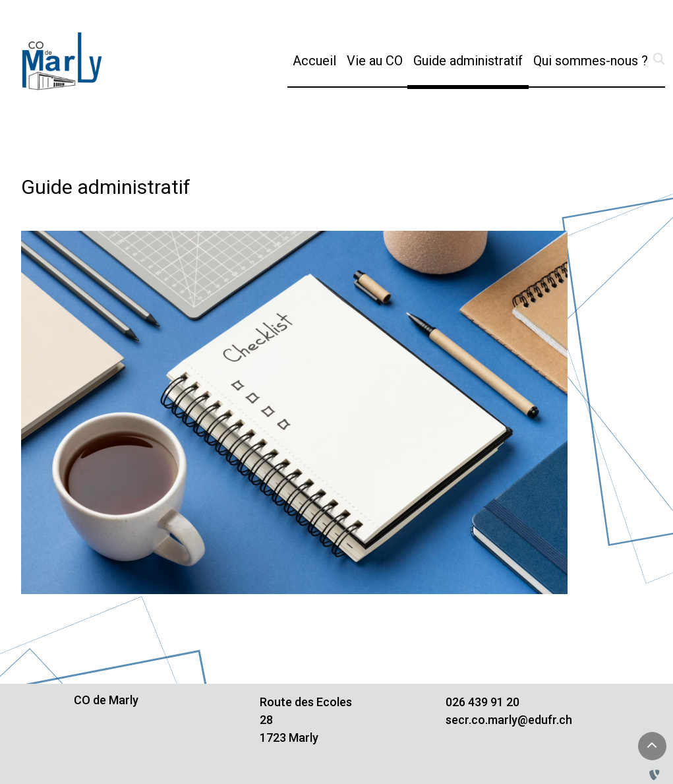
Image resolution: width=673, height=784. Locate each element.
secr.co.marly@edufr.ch (509, 720)
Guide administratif (471, 59)
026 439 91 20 (483, 702)
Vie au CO (375, 61)
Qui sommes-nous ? (591, 61)
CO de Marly (106, 700)
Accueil (314, 61)
